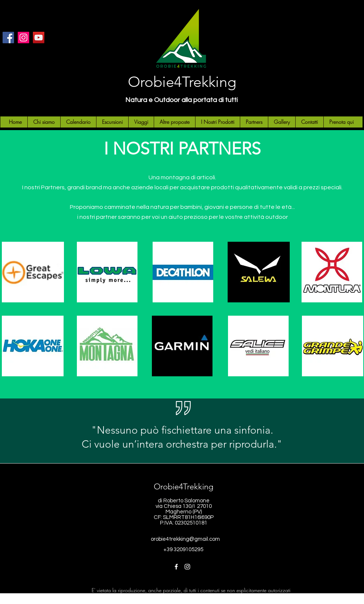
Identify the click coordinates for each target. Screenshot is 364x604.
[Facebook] (8, 38)
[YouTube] (39, 38)
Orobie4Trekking (182, 82)
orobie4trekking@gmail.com (185, 539)
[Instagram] (23, 38)
